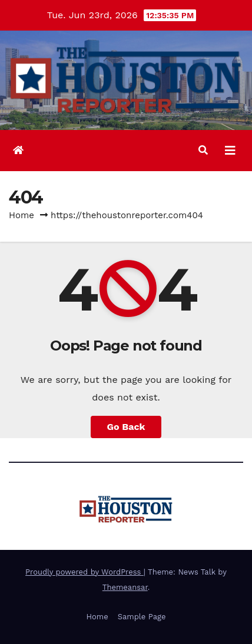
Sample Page (142, 617)
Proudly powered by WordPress (84, 572)
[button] (203, 150)
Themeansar (125, 587)
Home (21, 215)
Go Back (126, 427)
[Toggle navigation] (230, 151)
